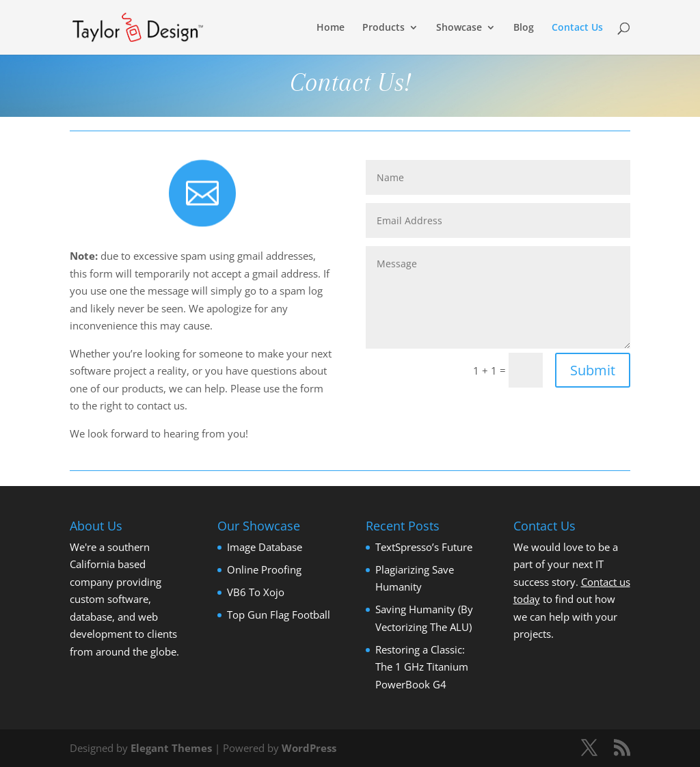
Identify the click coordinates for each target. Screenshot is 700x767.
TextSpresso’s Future (424, 547)
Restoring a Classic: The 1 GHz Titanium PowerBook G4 (422, 667)
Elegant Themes (171, 748)
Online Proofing (264, 569)
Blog (524, 28)
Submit (593, 370)
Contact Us (577, 28)
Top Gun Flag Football (279, 615)
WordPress (309, 748)
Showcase (459, 28)
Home (331, 28)
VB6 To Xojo (256, 592)
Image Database (265, 547)
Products (383, 28)
